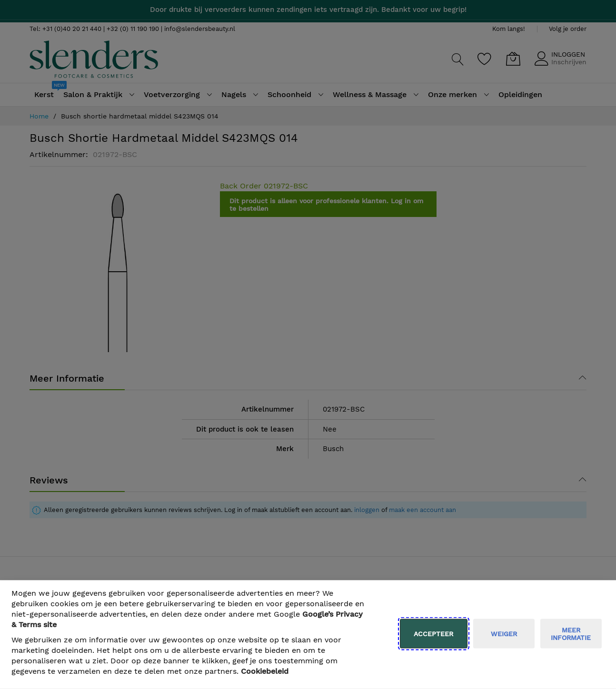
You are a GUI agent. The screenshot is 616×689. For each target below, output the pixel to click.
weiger (504, 634)
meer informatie (571, 634)
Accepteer (433, 634)
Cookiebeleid (265, 671)
